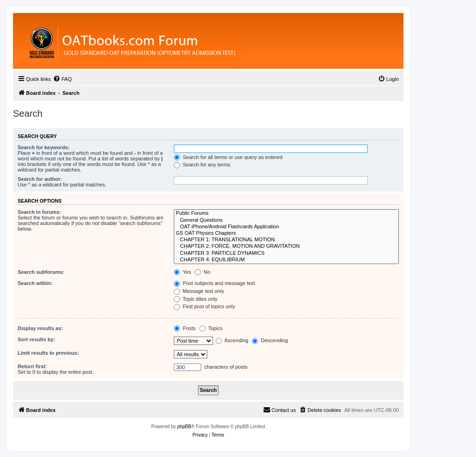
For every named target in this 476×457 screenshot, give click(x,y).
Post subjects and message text (214, 283)
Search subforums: (41, 272)
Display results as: (40, 328)
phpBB (184, 427)
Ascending (232, 340)
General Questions (286, 220)
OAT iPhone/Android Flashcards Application (286, 227)
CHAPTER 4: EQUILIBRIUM (286, 260)
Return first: (32, 366)
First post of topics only (205, 306)
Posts (185, 328)
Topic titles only (195, 299)
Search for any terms (202, 165)
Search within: (35, 283)
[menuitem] (62, 79)
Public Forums (286, 213)
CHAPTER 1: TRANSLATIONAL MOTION (286, 240)
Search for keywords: (44, 147)
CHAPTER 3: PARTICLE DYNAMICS (286, 253)
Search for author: (40, 179)
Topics (211, 328)
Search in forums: (40, 212)
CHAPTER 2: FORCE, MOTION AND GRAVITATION (286, 246)
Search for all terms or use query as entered (228, 157)
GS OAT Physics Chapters (286, 233)
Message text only (199, 291)
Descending (270, 340)
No (202, 272)
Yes (182, 272)
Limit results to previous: (48, 353)
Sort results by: (36, 339)
